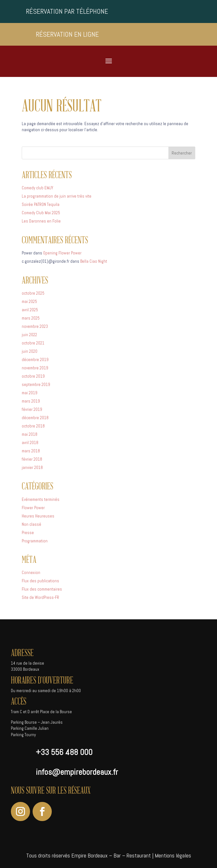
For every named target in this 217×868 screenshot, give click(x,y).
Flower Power (33, 508)
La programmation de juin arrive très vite (57, 196)
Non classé (31, 524)
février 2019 (32, 409)
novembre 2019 (35, 368)
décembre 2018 (35, 418)
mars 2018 (31, 451)
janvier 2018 (32, 468)
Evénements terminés (41, 499)
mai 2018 (30, 434)
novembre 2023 (35, 326)
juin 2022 (29, 335)
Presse (28, 533)
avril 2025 (30, 310)
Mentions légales (173, 855)
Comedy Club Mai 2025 (41, 213)
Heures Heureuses (38, 516)
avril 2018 (30, 443)
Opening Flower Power (62, 253)
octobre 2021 (33, 343)
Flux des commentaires (42, 589)
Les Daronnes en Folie (41, 221)
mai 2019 (30, 393)
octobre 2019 (33, 376)
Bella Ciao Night (94, 261)
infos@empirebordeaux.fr (77, 772)
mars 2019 (31, 401)
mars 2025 (31, 318)
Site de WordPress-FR (40, 597)
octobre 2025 (33, 293)
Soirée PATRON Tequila (41, 204)
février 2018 (32, 459)
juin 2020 (30, 351)
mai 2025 (29, 302)
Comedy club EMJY (37, 188)
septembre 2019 (36, 385)
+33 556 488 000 (64, 752)
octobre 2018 (33, 426)
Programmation (35, 541)
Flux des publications (40, 581)
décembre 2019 (35, 360)
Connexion (31, 573)
